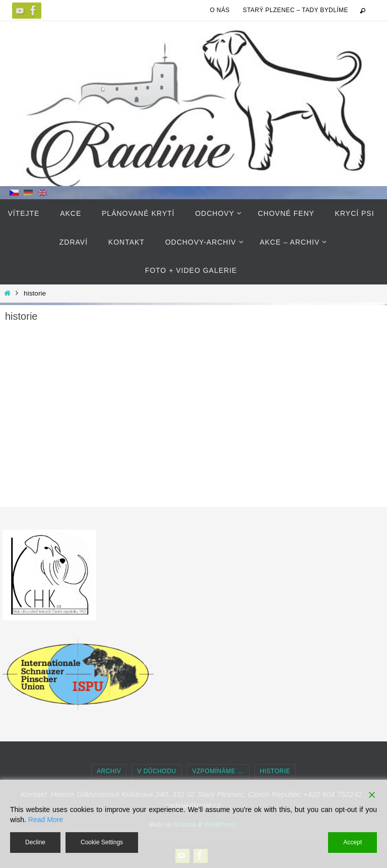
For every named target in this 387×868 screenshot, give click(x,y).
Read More (46, 820)
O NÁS (219, 10)
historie (275, 771)
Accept (352, 842)
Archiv (109, 771)
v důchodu (156, 771)
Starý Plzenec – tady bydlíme (296, 10)
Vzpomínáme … (218, 771)
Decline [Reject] (35, 842)
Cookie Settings (102, 842)
